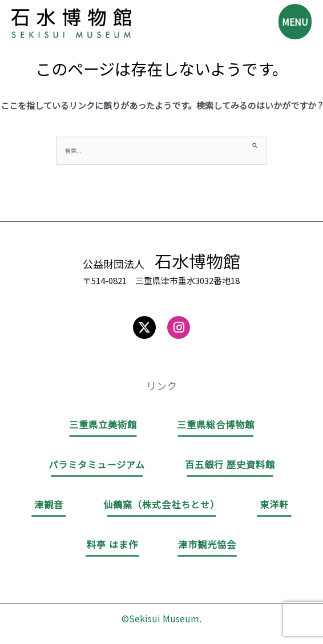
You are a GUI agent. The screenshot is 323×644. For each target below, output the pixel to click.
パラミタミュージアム (97, 464)
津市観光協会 (207, 544)
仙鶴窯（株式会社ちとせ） (161, 504)
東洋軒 (274, 504)
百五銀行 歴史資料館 (230, 464)
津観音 (49, 504)
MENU (295, 22)
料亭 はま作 (112, 544)
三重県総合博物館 (216, 424)
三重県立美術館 (103, 424)
